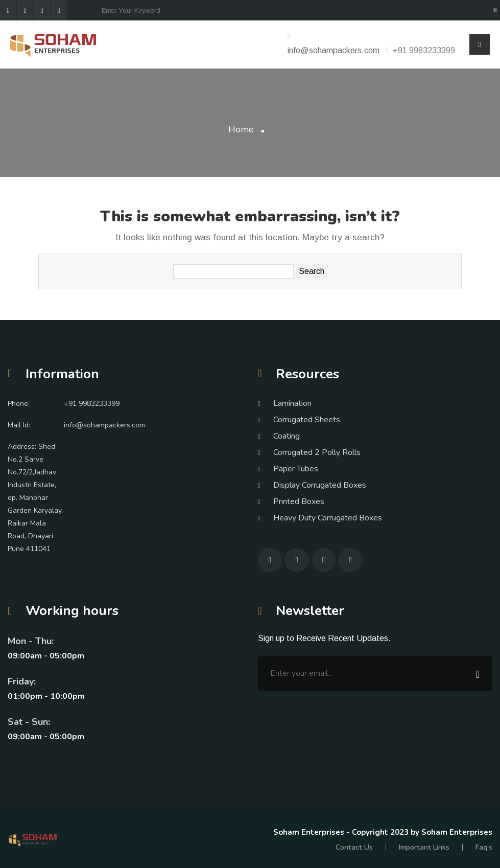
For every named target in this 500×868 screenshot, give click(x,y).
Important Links (425, 847)
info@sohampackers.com (334, 50)
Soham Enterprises (310, 832)
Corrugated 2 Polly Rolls (317, 452)
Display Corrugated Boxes (320, 485)
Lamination (292, 403)
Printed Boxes (299, 501)
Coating (287, 436)
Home (241, 129)
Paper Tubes (296, 469)
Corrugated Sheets (307, 420)
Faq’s (484, 847)
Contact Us (356, 847)
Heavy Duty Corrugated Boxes (328, 518)
